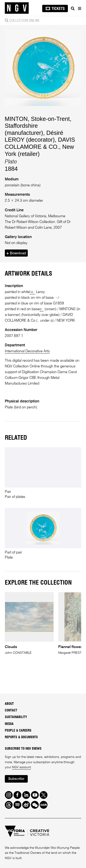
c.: (42, 309)
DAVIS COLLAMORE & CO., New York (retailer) (40, 147)
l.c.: (32, 292)
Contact (11, 711)
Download (16, 253)
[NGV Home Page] (17, 8)
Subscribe (16, 779)
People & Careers (18, 731)
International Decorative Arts (27, 351)
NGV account (21, 767)
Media (9, 724)
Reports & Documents (21, 737)
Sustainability (16, 717)
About (9, 704)
